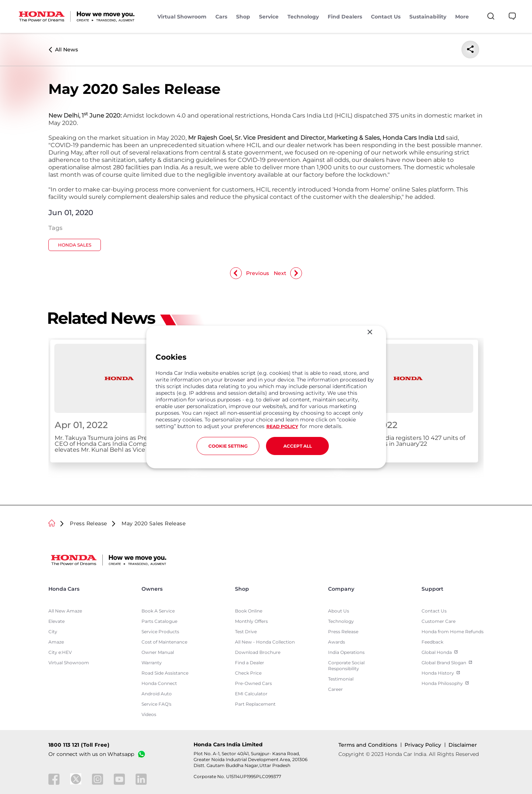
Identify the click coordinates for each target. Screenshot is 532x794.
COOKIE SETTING (228, 446)
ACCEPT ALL (298, 446)
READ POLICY (282, 426)
